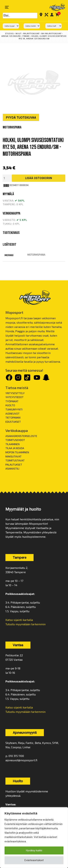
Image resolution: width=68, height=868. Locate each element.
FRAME (26, 36)
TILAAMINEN (13, 444)
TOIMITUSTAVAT (15, 460)
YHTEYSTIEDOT (15, 397)
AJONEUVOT (13, 414)
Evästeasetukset (34, 860)
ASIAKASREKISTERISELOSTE (21, 436)
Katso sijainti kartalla (19, 620)
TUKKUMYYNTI (14, 409)
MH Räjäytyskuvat (51, 34)
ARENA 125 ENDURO (11, 36)
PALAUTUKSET (14, 465)
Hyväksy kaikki (34, 850)
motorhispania (36, 255)
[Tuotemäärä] (7, 178)
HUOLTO (10, 405)
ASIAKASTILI (12, 469)
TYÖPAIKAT (12, 401)
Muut (18, 34)
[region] (34, 838)
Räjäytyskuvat (31, 34)
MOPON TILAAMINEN (17, 452)
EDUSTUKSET (13, 422)
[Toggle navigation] (7, 7)
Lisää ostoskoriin (39, 178)
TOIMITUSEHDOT (15, 440)
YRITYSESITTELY (15, 393)
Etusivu (10, 34)
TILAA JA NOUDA (15, 448)
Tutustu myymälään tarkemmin (25, 624)
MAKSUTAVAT (14, 456)
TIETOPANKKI (13, 418)
